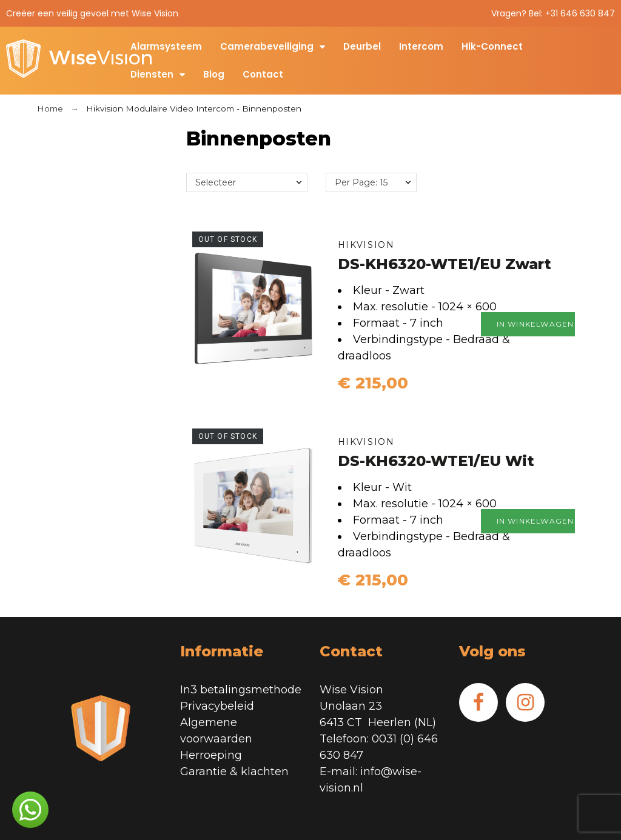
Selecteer (216, 182)
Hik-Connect (492, 46)
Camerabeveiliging (273, 47)
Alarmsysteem (166, 46)
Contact (263, 74)
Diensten (158, 75)
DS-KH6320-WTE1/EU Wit (436, 461)
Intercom (421, 46)
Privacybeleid (217, 706)
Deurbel (362, 46)
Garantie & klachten (234, 772)
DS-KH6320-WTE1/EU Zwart (445, 264)
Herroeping (211, 755)
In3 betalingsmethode (241, 690)
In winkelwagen (540, 324)
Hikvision (366, 245)
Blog (214, 74)
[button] (30, 810)
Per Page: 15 (361, 182)
